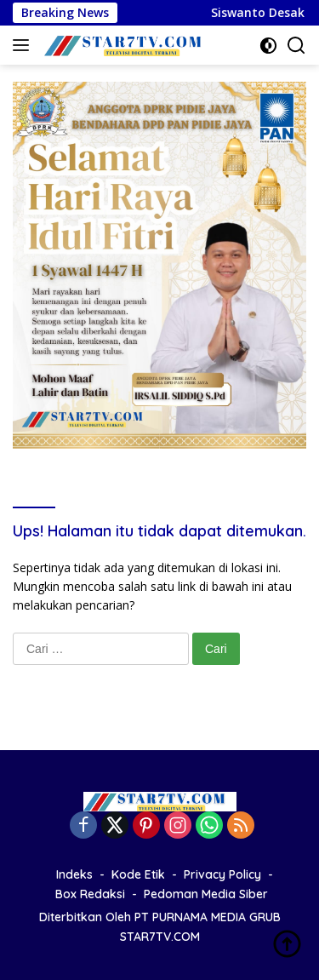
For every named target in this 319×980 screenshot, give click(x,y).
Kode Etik (138, 874)
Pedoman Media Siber (206, 894)
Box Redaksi (90, 894)
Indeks (74, 874)
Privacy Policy (222, 874)
